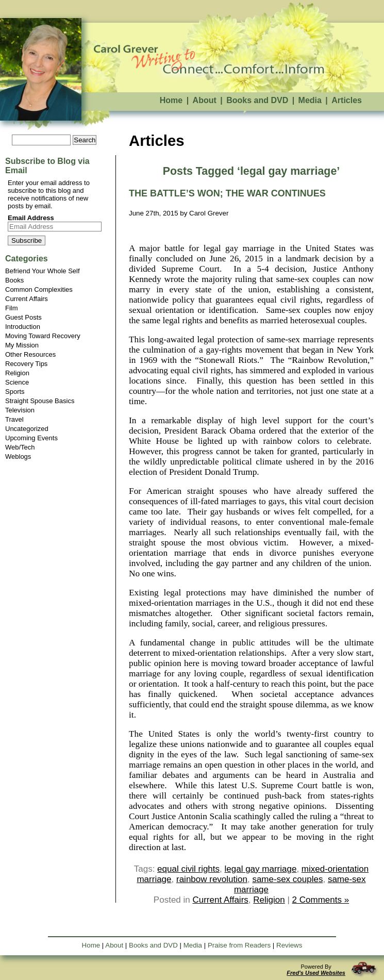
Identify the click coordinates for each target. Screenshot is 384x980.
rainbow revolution (212, 879)
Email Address (31, 218)
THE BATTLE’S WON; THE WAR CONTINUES (227, 193)
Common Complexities (39, 289)
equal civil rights (188, 869)
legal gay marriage (261, 869)
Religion (17, 373)
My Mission (22, 345)
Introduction (23, 327)
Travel (14, 419)
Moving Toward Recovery (43, 336)
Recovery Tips (26, 364)
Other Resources (30, 354)
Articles (347, 100)
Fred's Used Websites (316, 973)
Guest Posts (23, 317)
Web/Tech (20, 447)
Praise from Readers (239, 945)
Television (20, 410)
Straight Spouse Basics (40, 401)
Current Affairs (27, 299)
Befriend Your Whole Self (43, 271)
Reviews (289, 945)
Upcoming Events (31, 438)
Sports (15, 392)
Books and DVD (257, 100)
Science (17, 382)
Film (12, 308)
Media (310, 100)
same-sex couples (287, 879)
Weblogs (18, 456)
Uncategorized (27, 429)
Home (171, 100)
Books (14, 280)
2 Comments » (321, 900)
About (205, 100)
